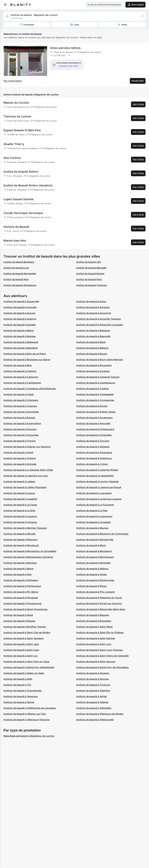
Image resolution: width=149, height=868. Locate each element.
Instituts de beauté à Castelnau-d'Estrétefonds (30, 389)
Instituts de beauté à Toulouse (93, 685)
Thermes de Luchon (17, 116)
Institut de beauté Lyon (16, 268)
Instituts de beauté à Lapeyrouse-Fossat (99, 487)
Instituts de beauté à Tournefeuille (22, 691)
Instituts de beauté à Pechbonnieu (95, 580)
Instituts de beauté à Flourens (20, 429)
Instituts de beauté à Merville (19, 534)
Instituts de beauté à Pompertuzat (22, 603)
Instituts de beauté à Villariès (92, 702)
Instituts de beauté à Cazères (93, 389)
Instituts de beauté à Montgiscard (95, 557)
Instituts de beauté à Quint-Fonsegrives (26, 609)
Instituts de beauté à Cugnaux (20, 406)
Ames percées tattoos (65, 48)
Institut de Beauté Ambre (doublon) (28, 185)
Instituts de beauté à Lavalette (20, 499)
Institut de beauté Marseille (91, 268)
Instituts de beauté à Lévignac (20, 522)
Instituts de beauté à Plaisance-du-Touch (99, 598)
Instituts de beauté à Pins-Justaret (96, 592)
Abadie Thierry (14, 144)
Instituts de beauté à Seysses (93, 679)
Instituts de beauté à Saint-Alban (95, 627)
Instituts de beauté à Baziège (20, 336)
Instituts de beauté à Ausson (19, 313)
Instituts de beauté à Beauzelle (93, 336)
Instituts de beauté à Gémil (18, 452)
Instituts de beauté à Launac (19, 493)
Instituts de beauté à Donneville (21, 412)
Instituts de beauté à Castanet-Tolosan (98, 377)
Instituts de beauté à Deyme (92, 406)
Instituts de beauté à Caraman (93, 371)
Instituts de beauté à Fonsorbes (21, 435)
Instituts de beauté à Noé (17, 574)
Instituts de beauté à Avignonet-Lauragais (100, 325)
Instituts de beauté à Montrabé (93, 563)
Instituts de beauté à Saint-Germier (96, 638)
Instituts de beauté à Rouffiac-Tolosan (25, 627)
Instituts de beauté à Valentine (93, 691)
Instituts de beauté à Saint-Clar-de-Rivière (27, 632)
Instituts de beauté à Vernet (19, 702)
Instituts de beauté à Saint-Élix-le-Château (100, 632)
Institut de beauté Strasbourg (20, 285)
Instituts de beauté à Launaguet (94, 493)
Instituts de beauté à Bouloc (92, 354)
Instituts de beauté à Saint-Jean (21, 644)
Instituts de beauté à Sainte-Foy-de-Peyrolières (103, 667)
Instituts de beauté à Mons (91, 545)
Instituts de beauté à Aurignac (93, 307)
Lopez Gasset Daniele (18, 199)
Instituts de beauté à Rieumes (93, 615)
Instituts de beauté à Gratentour (94, 458)
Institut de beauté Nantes (90, 274)
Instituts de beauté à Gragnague (94, 452)
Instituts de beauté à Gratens (20, 458)
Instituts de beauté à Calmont (20, 371)
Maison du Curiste (16, 103)
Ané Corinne (12, 158)
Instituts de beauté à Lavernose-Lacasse (99, 499)
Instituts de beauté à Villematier (94, 708)
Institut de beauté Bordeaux (19, 262)
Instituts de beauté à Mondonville (95, 540)
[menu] (5, 5)
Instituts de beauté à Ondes (92, 574)
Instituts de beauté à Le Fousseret (95, 505)
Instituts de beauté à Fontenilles (94, 435)
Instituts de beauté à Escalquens (94, 418)
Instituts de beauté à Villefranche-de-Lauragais (30, 708)
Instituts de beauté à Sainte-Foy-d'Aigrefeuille (29, 667)
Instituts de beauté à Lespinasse (94, 516)
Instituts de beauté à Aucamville (21, 301)
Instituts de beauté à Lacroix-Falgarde (97, 481)
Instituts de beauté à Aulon (91, 301)
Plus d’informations (13, 81)
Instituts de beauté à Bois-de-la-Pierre (25, 354)
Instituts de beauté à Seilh (18, 679)
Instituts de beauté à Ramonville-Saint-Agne (101, 609)
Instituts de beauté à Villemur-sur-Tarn (25, 714)
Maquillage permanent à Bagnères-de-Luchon (29, 736)
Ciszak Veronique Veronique (23, 213)
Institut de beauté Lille (89, 262)
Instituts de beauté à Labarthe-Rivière (97, 470)
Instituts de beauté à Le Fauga (20, 505)
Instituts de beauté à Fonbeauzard (95, 429)
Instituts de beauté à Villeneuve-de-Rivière (100, 714)
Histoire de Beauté (16, 227)
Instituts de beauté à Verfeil (92, 696)
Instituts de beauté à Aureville (20, 307)
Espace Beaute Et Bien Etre (22, 130)
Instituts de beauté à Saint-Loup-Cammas (100, 650)
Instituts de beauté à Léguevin (20, 516)
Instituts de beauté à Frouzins (93, 441)
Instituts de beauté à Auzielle (20, 325)
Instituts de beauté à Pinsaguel (21, 598)
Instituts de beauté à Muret (18, 569)
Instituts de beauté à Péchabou (21, 580)
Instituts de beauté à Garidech (93, 447)
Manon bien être (15, 241)
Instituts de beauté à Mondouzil (21, 545)
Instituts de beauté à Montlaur (20, 563)
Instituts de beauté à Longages (93, 522)
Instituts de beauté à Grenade (20, 464)
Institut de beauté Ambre (21, 172)
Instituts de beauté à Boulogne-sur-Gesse (27, 360)
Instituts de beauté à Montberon (94, 551)
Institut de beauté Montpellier (20, 274)
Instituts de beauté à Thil (17, 685)
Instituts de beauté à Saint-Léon (21, 650)
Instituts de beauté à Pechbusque (22, 586)
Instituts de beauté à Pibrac (91, 586)
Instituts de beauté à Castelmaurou (96, 383)
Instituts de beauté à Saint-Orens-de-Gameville (102, 656)
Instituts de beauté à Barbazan (93, 330)
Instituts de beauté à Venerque (21, 696)
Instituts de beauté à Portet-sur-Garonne (99, 603)
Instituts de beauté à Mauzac (92, 528)
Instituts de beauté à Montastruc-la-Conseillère (30, 551)
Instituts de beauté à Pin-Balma (21, 592)
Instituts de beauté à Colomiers (21, 400)
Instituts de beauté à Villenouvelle (95, 720)
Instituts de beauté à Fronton (20, 441)
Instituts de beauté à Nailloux (92, 569)
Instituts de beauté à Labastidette (95, 476)
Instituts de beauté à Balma (19, 330)
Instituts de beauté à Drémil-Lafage (96, 412)
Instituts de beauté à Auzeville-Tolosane (99, 319)
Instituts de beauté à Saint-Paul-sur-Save (26, 662)
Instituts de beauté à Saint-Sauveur (96, 662)
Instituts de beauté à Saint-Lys (20, 656)
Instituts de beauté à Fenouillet (93, 423)
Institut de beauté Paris (89, 279)
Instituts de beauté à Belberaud (21, 342)
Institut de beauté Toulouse (92, 285)
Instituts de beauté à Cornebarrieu (95, 400)
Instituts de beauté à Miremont (21, 540)
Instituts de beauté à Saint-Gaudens (24, 638)
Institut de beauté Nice (16, 279)
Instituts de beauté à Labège (19, 481)
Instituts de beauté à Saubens (93, 673)
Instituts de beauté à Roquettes (94, 621)
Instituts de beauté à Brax (18, 365)
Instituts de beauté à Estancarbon (22, 423)
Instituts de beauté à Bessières (21, 348)
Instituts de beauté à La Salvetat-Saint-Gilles (28, 470)
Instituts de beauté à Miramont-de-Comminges (102, 534)
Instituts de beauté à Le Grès (19, 511)
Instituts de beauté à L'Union (92, 464)
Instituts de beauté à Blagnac (92, 348)
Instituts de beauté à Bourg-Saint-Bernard (100, 360)
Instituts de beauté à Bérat (91, 342)
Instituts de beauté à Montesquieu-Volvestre (28, 557)
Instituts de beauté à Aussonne (94, 313)
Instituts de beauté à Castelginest (22, 383)
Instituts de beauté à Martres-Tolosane (25, 528)
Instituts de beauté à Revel (18, 615)
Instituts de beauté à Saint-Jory (94, 644)
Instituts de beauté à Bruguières (94, 365)
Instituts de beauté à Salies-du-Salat (24, 673)
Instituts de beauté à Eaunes (19, 418)
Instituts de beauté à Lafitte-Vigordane (25, 487)
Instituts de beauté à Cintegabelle (95, 394)
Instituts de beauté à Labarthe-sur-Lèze (26, 476)
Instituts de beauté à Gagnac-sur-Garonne (27, 447)
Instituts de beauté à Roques (19, 621)
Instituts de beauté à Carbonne (21, 377)
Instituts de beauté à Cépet (19, 394)
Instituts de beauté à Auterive (20, 319)
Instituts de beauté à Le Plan (92, 511)
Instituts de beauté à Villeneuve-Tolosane (26, 720)
